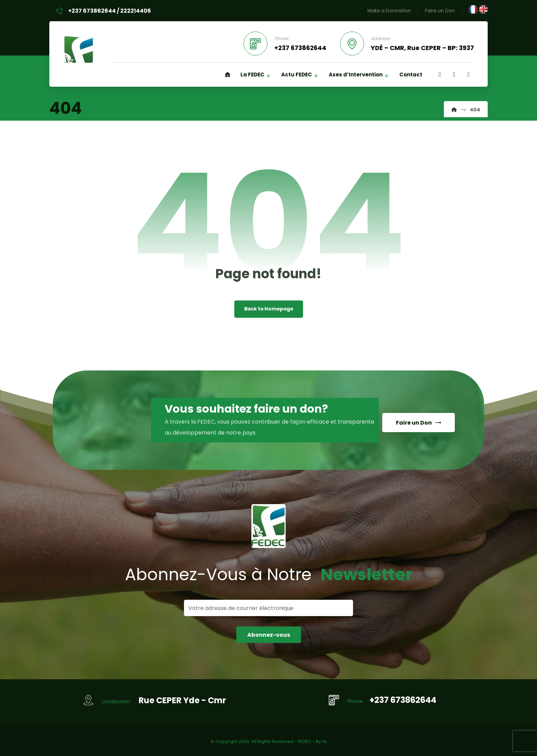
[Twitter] (469, 75)
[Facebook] (440, 75)
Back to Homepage (269, 309)
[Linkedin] (454, 75)
